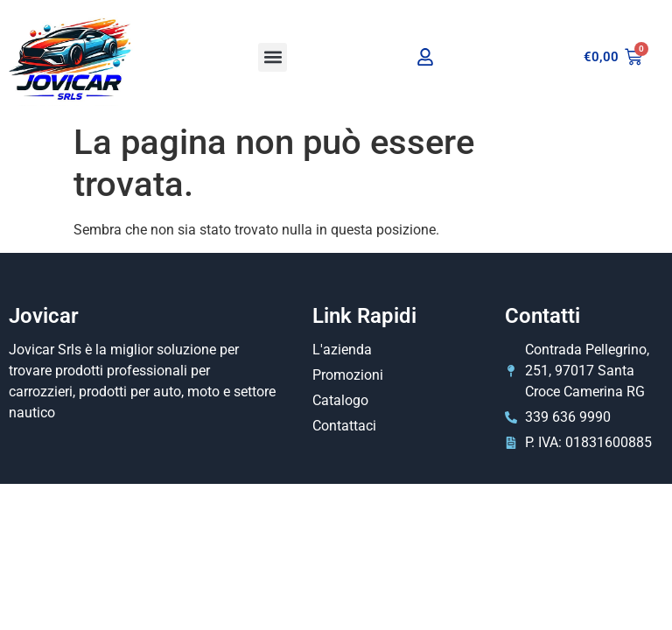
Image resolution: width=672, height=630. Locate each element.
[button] (273, 57)
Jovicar (44, 316)
